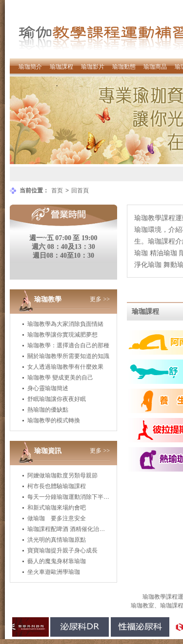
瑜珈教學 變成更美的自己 (60, 378)
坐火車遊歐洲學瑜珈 (54, 572)
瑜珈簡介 (30, 67)
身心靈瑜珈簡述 (48, 388)
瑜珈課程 (61, 67)
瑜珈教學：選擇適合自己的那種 (68, 345)
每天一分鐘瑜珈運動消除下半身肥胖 (74, 497)
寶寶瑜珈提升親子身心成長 (62, 550)
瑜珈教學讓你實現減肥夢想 (62, 335)
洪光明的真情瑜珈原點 (57, 540)
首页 (57, 190)
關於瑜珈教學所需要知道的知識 (68, 356)
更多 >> (100, 299)
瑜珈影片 (93, 67)
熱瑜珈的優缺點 (48, 410)
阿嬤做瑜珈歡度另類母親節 (62, 475)
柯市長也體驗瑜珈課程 (57, 486)
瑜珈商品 (155, 67)
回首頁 (80, 190)
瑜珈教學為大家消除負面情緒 (65, 324)
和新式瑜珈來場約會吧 (57, 508)
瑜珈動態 (124, 67)
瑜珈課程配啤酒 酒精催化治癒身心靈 (75, 529)
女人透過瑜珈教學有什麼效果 (65, 367)
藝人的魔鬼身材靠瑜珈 (57, 561)
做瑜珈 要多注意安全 (57, 518)
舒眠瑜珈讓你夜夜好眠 (57, 399)
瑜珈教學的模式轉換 (54, 420)
